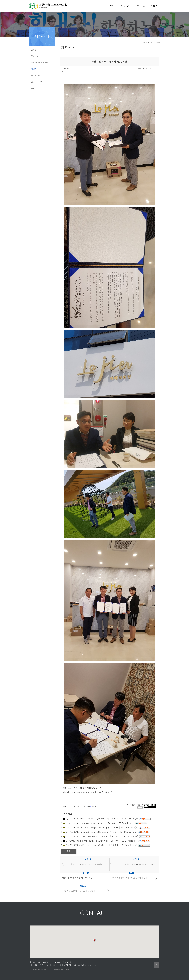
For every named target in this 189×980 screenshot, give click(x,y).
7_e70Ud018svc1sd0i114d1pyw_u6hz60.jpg (87, 827)
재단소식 (35, 69)
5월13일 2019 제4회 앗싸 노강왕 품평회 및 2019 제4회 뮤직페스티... (98, 864)
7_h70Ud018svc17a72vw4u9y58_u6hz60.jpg (88, 836)
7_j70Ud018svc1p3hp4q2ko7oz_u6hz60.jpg (87, 841)
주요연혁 (35, 56)
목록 (69, 851)
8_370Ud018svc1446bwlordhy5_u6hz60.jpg (87, 845)
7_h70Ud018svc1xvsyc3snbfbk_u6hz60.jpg (87, 832)
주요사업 (140, 6)
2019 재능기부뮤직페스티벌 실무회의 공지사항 (131, 878)
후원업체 (35, 88)
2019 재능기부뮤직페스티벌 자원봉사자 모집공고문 (85, 891)
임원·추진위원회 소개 (40, 63)
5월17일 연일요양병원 (126, 864)
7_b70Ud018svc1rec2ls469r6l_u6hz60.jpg (86, 823)
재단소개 (111, 6)
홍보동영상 (36, 75)
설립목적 (126, 6)
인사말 (34, 50)
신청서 (154, 6)
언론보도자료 (36, 82)
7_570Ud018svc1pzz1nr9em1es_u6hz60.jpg (87, 819)
